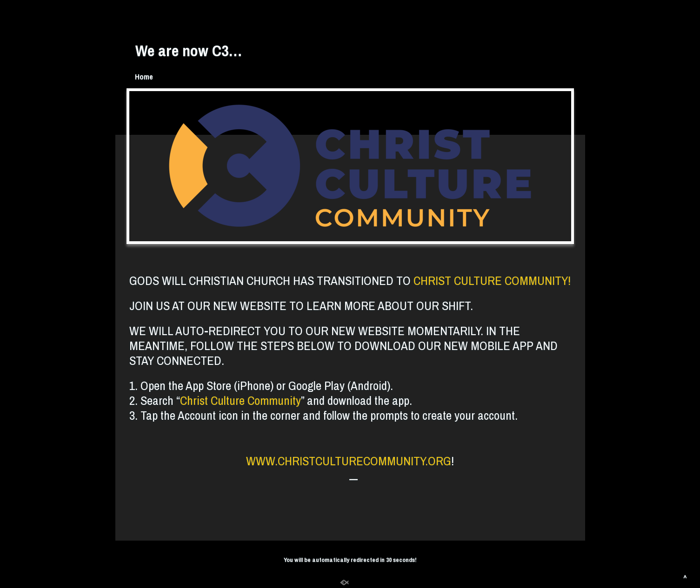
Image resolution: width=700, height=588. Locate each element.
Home (144, 77)
